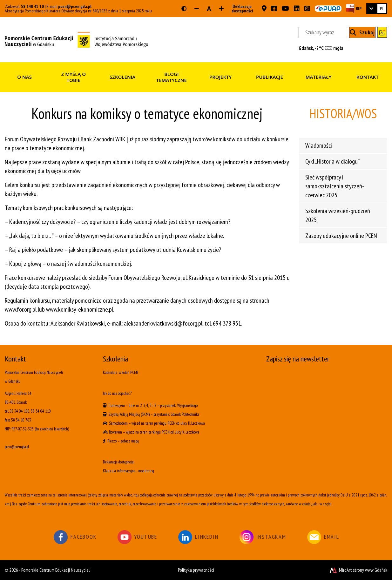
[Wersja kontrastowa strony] (184, 9)
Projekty (220, 77)
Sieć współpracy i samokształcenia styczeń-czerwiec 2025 (335, 186)
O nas (24, 77)
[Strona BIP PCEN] (354, 8)
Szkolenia (122, 77)
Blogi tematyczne (172, 77)
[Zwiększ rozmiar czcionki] (221, 9)
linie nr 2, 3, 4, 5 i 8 (142, 405)
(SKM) (145, 414)
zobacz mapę (130, 441)
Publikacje (270, 77)
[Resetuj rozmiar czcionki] (209, 9)
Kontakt (368, 77)
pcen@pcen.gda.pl (75, 6)
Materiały (319, 77)
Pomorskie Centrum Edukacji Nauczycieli (56, 570)
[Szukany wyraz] (323, 32)
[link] (377, 9)
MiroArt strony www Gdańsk (358, 570)
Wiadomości (319, 145)
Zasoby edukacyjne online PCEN (341, 236)
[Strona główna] (76, 39)
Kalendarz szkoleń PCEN (121, 372)
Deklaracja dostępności (240, 9)
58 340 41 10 (32, 6)
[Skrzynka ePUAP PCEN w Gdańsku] (328, 9)
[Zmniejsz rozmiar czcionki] (197, 9)
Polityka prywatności (196, 570)
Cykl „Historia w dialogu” (332, 161)
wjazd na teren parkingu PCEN (153, 423)
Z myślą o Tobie (74, 77)
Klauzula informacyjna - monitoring (128, 471)
